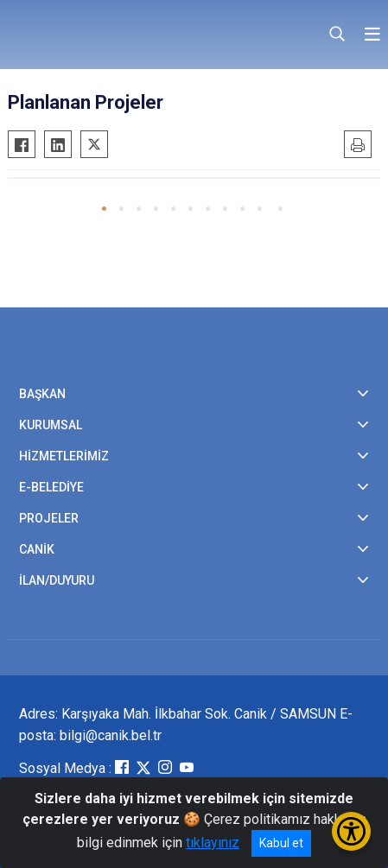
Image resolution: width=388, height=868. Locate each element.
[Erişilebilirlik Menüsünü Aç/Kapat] (351, 831)
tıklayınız (213, 843)
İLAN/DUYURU (57, 580)
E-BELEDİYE (51, 487)
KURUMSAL (51, 425)
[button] (104, 209)
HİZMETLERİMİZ (64, 456)
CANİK (37, 549)
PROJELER (49, 518)
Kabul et (281, 843)
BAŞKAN (42, 394)
